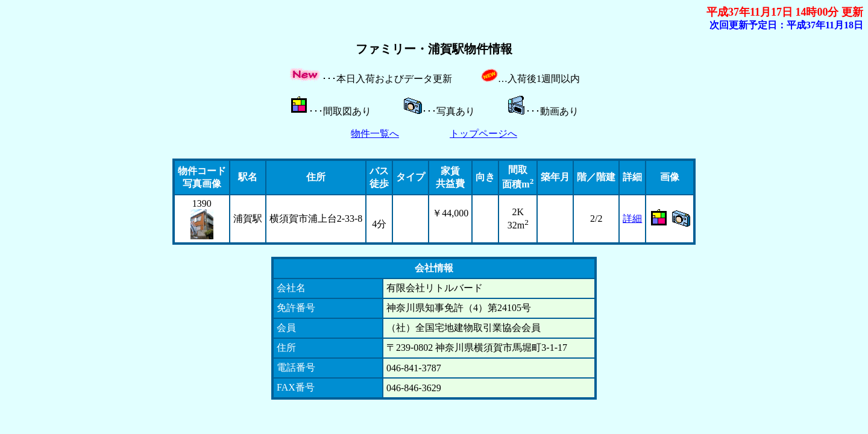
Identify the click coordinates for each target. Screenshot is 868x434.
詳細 (632, 219)
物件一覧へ (375, 134)
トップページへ (483, 134)
